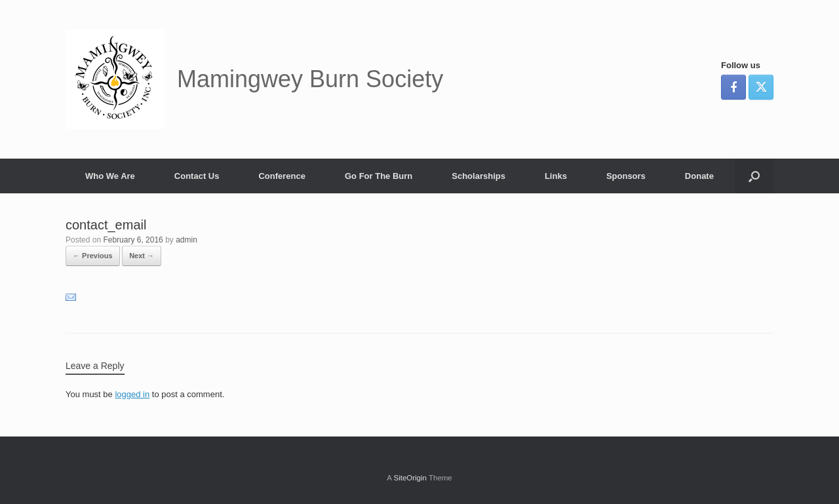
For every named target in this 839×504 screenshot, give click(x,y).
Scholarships (478, 176)
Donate (699, 176)
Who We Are (110, 176)
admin (186, 240)
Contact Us (197, 176)
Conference (282, 176)
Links (556, 176)
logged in (132, 394)
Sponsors (626, 176)
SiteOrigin (410, 478)
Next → (142, 256)
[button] (754, 176)
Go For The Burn (379, 176)
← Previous (93, 256)
